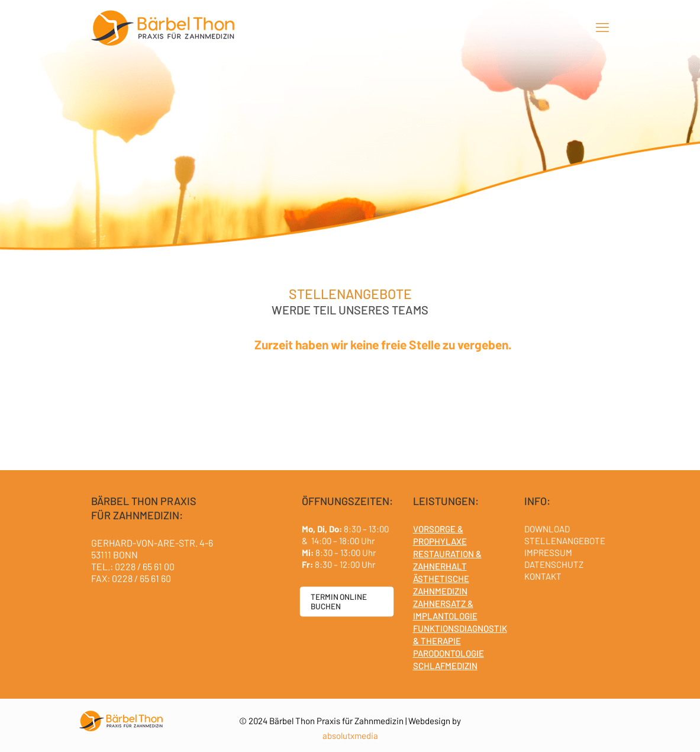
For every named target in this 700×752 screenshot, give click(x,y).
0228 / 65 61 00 (145, 566)
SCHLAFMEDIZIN (445, 666)
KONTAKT (543, 576)
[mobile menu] (602, 27)
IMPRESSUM (548, 552)
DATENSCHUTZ (554, 564)
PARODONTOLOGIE (449, 653)
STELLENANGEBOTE (565, 541)
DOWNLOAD (547, 529)
